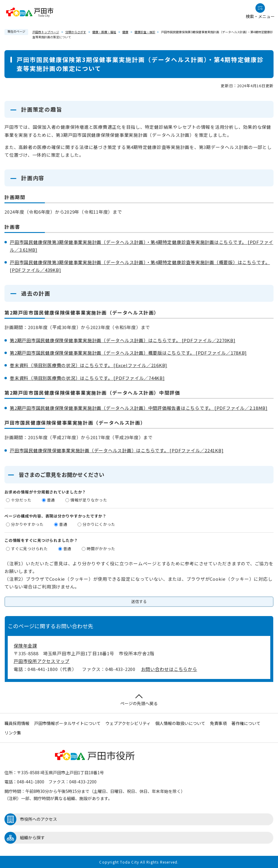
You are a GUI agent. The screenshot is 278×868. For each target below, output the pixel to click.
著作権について (246, 723)
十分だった (21, 500)
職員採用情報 (17, 723)
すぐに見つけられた (29, 549)
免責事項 (218, 723)
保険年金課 (25, 646)
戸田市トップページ (46, 32)
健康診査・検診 (145, 32)
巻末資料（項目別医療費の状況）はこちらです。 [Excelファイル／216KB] (89, 365)
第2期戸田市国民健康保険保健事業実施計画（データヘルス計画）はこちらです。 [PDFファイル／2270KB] (123, 340)
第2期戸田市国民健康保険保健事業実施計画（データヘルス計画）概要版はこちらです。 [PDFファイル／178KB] (128, 353)
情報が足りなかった (89, 500)
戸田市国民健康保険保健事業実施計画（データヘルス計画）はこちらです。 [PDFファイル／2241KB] (117, 450)
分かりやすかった (27, 524)
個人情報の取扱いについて (180, 723)
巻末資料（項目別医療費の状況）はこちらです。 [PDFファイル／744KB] (87, 378)
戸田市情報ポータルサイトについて (67, 723)
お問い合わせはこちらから (169, 669)
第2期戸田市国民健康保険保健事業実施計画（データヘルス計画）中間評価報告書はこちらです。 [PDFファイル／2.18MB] (139, 408)
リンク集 (13, 733)
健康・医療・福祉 (104, 32)
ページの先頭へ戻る (139, 700)
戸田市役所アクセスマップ (42, 661)
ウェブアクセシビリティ (128, 723)
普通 (51, 500)
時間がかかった (101, 549)
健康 (125, 32)
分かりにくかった (99, 524)
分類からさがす (76, 32)
